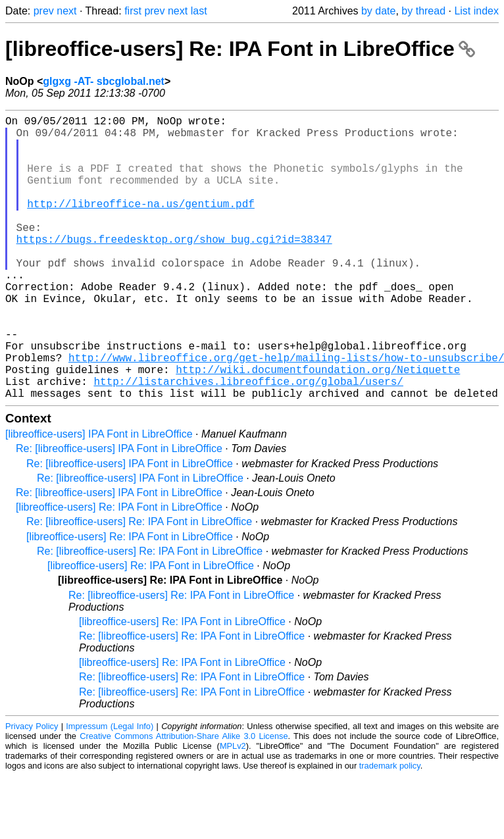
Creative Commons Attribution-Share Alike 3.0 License (184, 799)
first (133, 11)
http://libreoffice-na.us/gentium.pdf (141, 224)
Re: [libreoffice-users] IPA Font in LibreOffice (119, 512)
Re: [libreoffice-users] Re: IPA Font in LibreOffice (139, 585)
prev (44, 11)
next (66, 11)
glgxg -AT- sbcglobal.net (104, 81)
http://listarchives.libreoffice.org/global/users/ (248, 442)
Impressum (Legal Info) (110, 789)
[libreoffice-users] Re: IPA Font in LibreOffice (240, 49)
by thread (423, 11)
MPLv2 (233, 809)
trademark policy (390, 829)
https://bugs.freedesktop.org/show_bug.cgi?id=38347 (174, 268)
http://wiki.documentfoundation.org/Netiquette (318, 427)
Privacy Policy (32, 789)
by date (378, 11)
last (199, 11)
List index (476, 11)
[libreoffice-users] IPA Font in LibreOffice (99, 497)
